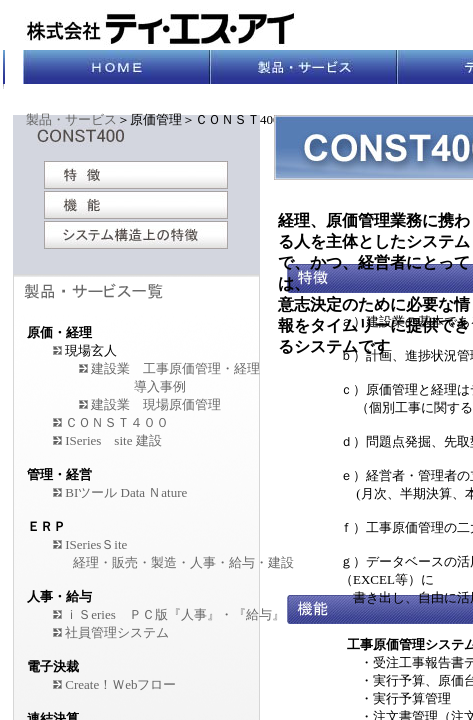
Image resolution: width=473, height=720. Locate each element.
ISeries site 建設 (113, 440)
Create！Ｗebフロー (120, 684)
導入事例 (160, 386)
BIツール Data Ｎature (120, 492)
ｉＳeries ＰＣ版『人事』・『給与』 (175, 614)
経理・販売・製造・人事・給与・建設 (183, 562)
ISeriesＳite (96, 544)
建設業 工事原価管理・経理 (175, 368)
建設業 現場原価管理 (156, 404)
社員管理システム (117, 632)
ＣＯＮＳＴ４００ (117, 422)
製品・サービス (71, 119)
